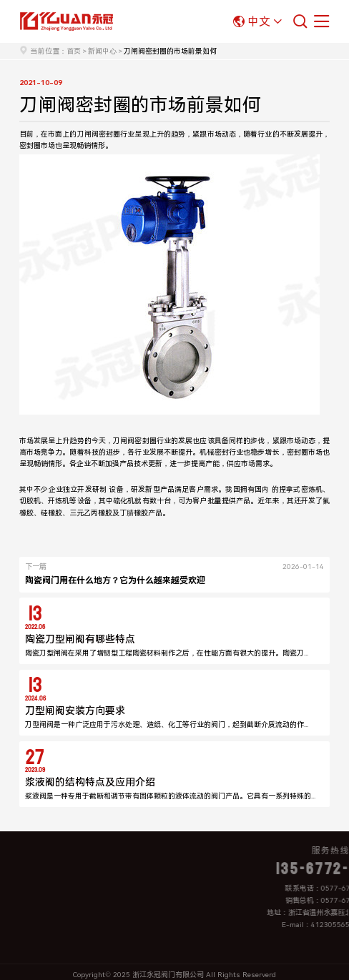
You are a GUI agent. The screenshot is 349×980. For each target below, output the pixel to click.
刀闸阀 (88, 134)
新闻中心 (102, 51)
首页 (74, 51)
